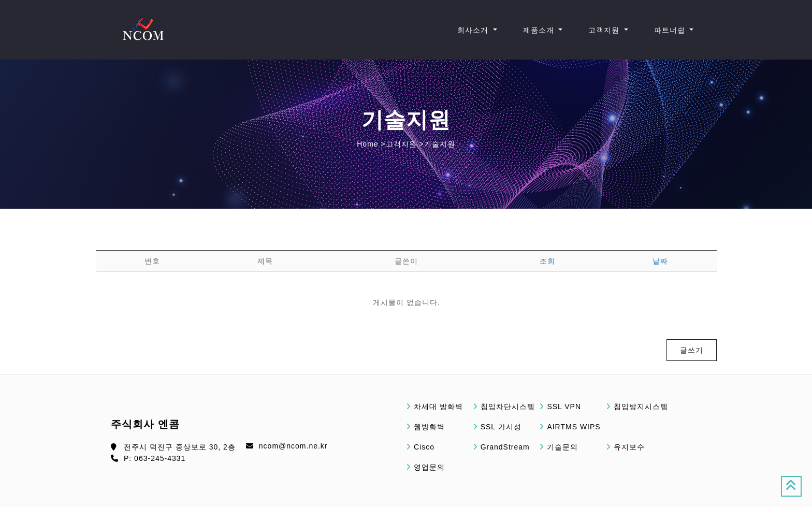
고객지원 (605, 30)
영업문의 (429, 467)
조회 (547, 261)
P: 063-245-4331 (155, 458)
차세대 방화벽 (438, 407)
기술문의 (562, 447)
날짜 (660, 261)
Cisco (424, 447)
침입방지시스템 (641, 407)
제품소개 (540, 30)
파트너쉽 (671, 30)
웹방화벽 (429, 427)
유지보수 (629, 447)
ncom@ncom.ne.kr (293, 446)
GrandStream (505, 447)
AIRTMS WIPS (574, 427)
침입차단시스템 (508, 407)
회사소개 (474, 30)
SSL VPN (564, 407)
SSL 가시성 (501, 427)
